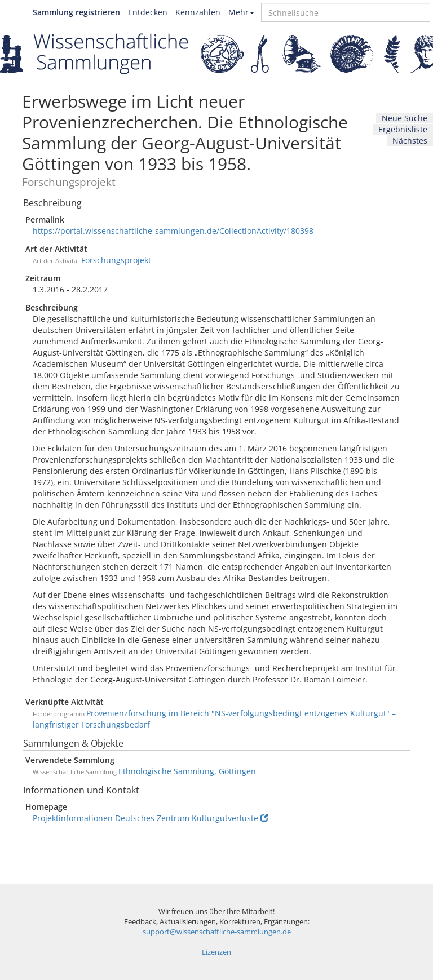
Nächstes (410, 141)
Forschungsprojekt (116, 260)
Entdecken (148, 12)
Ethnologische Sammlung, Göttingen (187, 771)
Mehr (241, 12)
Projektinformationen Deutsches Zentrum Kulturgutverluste (151, 818)
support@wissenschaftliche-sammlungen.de (217, 932)
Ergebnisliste (403, 129)
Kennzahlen (198, 12)
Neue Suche (405, 118)
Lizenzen (216, 952)
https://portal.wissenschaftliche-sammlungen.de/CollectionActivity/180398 (173, 231)
